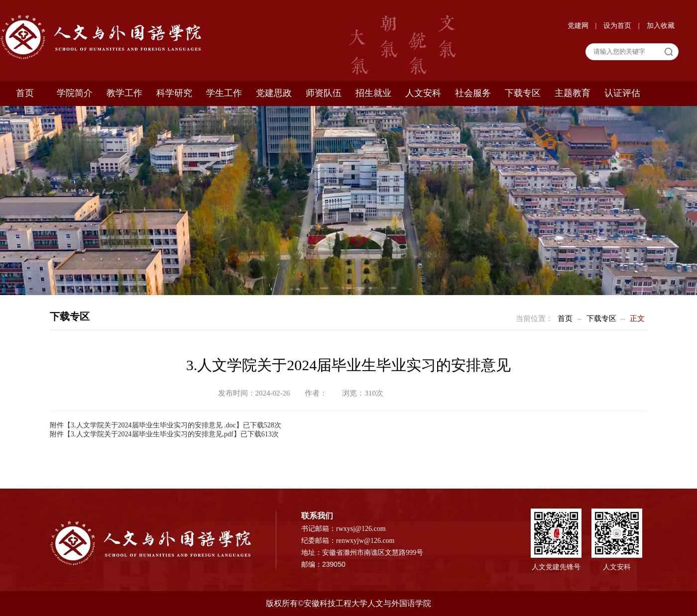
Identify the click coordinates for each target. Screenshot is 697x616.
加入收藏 (661, 26)
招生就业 (373, 93)
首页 (25, 93)
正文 (637, 318)
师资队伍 (324, 93)
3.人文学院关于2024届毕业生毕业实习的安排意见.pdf (152, 434)
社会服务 (473, 93)
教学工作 (124, 93)
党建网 (579, 26)
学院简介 (75, 93)
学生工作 (224, 93)
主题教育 (573, 93)
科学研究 (174, 93)
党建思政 (274, 93)
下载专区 (523, 93)
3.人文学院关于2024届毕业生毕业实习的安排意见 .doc (153, 425)
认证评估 (622, 93)
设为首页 (618, 26)
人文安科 (423, 93)
